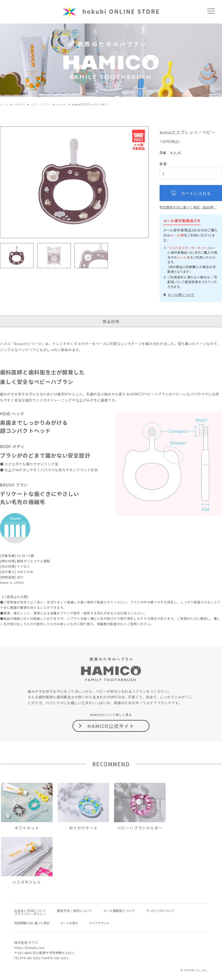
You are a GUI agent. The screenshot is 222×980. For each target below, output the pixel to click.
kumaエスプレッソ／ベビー (90, 104)
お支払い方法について (30, 911)
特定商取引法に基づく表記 (32, 923)
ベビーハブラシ (41, 104)
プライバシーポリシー (30, 914)
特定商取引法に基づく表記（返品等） (188, 207)
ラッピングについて (160, 911)
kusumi (61, 104)
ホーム (4, 104)
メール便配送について (119, 911)
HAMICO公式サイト (111, 726)
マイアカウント (99, 923)
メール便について (181, 295)
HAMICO (20, 104)
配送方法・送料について (75, 911)
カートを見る (69, 923)
